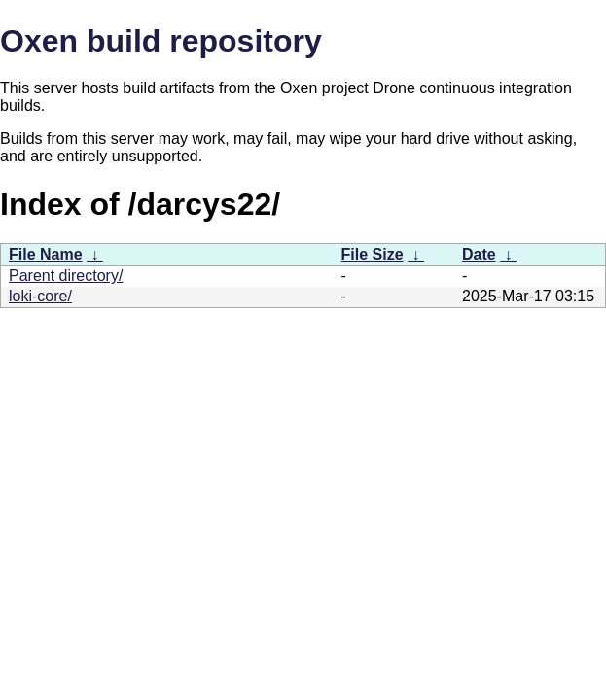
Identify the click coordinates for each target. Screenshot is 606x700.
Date (479, 254)
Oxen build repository (161, 41)
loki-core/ (40, 296)
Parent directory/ (66, 276)
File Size (373, 254)
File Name (46, 254)
